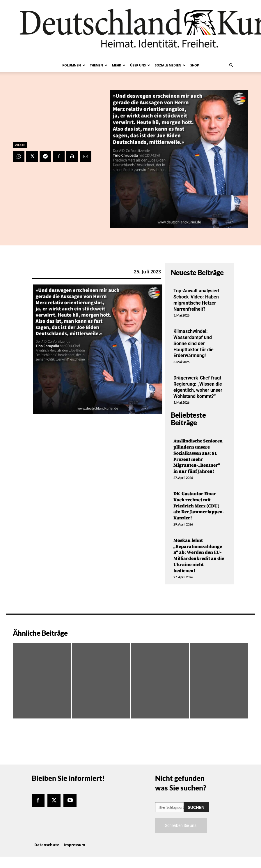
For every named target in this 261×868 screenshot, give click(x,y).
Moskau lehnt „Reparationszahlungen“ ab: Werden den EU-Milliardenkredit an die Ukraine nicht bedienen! (199, 556)
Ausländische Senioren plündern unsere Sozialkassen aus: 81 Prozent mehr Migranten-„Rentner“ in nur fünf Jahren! (198, 456)
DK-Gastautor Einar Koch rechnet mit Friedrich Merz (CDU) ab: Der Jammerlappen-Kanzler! (199, 506)
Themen (99, 65)
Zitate (20, 145)
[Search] (196, 807)
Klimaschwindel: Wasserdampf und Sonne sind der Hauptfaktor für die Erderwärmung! (193, 343)
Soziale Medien (170, 65)
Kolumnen (74, 65)
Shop (195, 65)
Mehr (119, 65)
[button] (231, 65)
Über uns (140, 65)
